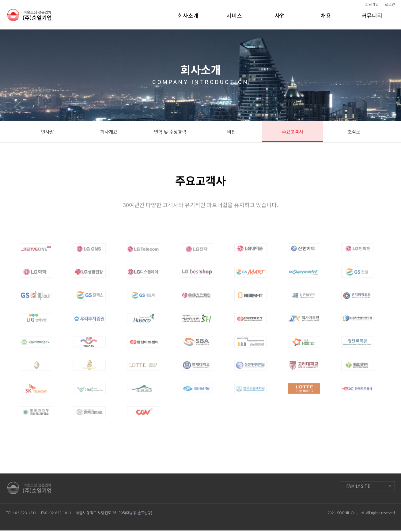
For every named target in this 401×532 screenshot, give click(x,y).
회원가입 (372, 4)
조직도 (354, 132)
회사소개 (188, 15)
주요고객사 (292, 132)
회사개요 (109, 132)
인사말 (47, 132)
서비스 (234, 15)
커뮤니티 (372, 15)
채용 (326, 15)
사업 (280, 15)
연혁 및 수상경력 (170, 132)
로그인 (390, 4)
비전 (231, 132)
